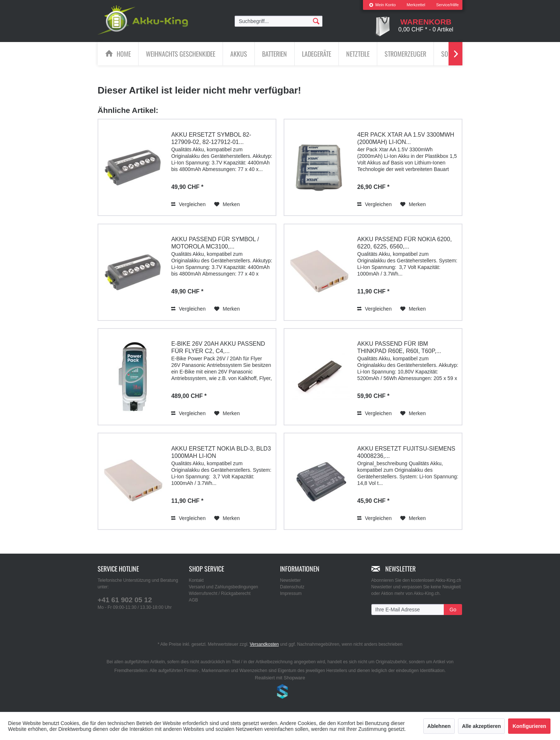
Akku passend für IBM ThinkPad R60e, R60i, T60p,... (399, 347)
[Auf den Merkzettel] (227, 204)
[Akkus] (239, 54)
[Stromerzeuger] (405, 54)
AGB (194, 600)
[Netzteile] (358, 54)
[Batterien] (275, 54)
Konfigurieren (529, 726)
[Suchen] (316, 21)
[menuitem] (382, 5)
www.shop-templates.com (280, 692)
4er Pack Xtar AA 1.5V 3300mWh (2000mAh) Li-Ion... (406, 138)
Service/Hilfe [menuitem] (447, 5)
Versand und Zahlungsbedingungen (224, 587)
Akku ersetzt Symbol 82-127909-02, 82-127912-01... (211, 138)
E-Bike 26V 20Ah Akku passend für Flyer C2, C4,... (218, 347)
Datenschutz (292, 587)
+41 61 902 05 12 (125, 600)
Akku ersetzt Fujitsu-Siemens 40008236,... (406, 452)
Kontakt (196, 580)
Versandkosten (264, 644)
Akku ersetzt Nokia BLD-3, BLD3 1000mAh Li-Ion (221, 452)
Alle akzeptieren (482, 726)
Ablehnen (439, 726)
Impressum (291, 593)
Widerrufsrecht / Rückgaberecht (220, 593)
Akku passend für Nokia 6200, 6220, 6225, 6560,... (404, 243)
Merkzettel (416, 5)
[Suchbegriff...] (279, 21)
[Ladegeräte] (317, 54)
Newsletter (290, 580)
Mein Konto (382, 5)
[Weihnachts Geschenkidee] (181, 54)
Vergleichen (188, 204)
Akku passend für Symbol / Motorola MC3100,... (215, 243)
